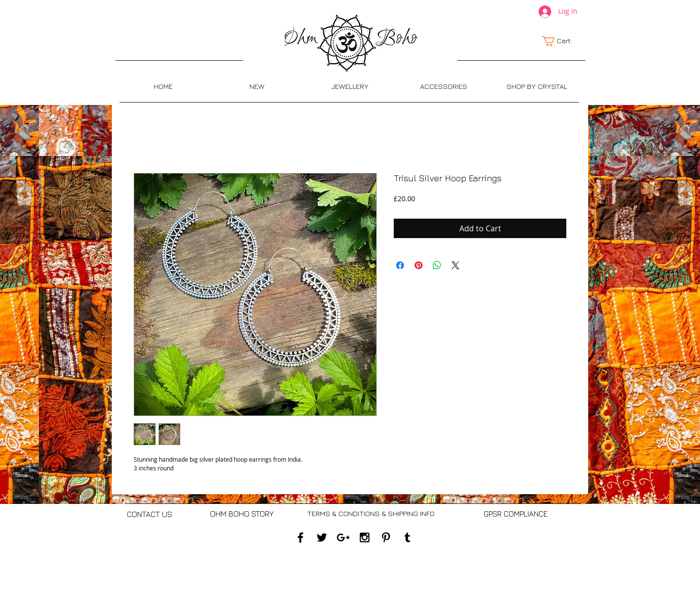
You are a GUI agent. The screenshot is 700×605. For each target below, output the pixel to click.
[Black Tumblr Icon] (407, 537)
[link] (562, 41)
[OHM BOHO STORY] (242, 514)
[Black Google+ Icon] (343, 537)
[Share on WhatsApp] (437, 265)
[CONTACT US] (149, 514)
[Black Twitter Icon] (322, 537)
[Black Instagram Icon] (365, 537)
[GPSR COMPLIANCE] (516, 514)
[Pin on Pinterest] (419, 265)
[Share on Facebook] (400, 265)
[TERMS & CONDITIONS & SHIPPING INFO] (371, 514)
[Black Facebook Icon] (300, 537)
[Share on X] (455, 265)
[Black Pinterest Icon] (386, 537)
